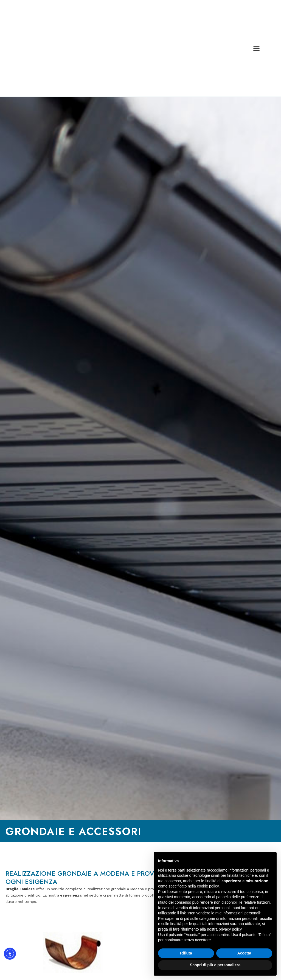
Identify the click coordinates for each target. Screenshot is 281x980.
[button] (257, 48)
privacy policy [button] (230, 929)
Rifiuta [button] (186, 953)
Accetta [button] (244, 953)
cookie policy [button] (208, 886)
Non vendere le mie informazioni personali (224, 913)
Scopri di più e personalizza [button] (215, 965)
